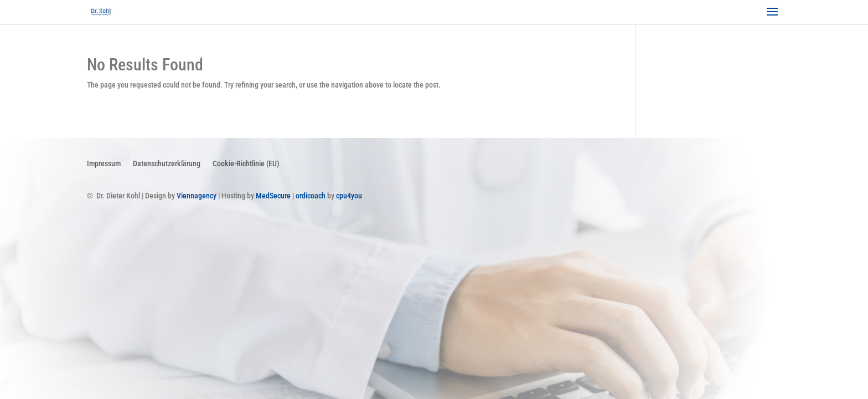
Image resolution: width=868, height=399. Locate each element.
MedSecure (273, 196)
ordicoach (311, 196)
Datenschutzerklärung (167, 163)
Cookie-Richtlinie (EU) (246, 163)
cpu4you (349, 196)
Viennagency (197, 196)
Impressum (104, 163)
